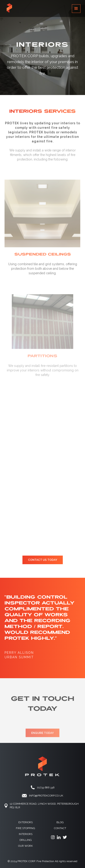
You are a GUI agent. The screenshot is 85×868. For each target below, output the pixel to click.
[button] (76, 9)
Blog (60, 822)
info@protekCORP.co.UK (46, 796)
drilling (26, 840)
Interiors (26, 834)
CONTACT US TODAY (43, 560)
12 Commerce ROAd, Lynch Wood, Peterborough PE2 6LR (44, 806)
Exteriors (25, 822)
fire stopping (25, 828)
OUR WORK (25, 846)
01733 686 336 (46, 787)
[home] (9, 8)
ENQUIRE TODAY (42, 737)
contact (60, 828)
